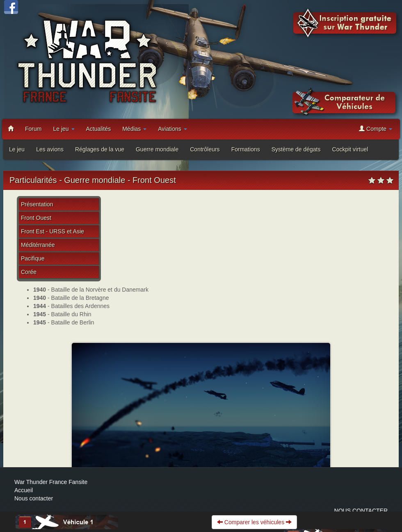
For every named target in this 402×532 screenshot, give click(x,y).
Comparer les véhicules (254, 522)
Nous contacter (34, 498)
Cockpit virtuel (350, 149)
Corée (29, 272)
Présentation (37, 204)
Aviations (172, 129)
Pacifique (33, 258)
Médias (134, 129)
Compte (376, 129)
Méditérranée (38, 245)
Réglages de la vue (100, 149)
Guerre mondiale (157, 149)
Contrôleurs (205, 149)
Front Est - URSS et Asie (53, 231)
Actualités (99, 129)
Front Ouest (36, 218)
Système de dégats (296, 149)
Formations (246, 149)
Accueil (24, 490)
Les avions (50, 149)
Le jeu (64, 129)
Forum (33, 129)
